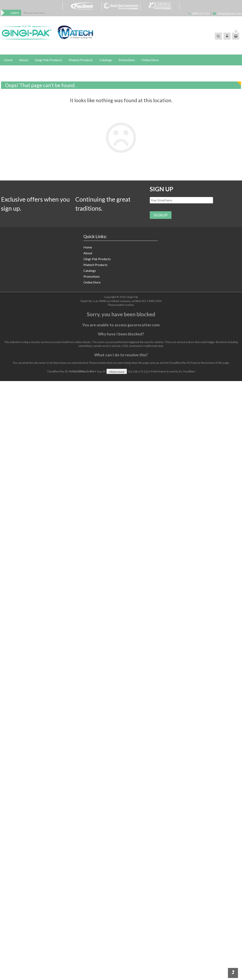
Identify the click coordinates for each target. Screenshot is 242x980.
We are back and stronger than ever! (35, 13)
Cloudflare (189, 372)
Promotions (127, 60)
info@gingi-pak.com (229, 14)
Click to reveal (117, 372)
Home (8, 60)
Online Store (150, 60)
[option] (35, 13)
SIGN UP (162, 189)
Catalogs (106, 60)
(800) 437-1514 (201, 14)
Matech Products (81, 60)
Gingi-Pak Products (48, 60)
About (24, 60)
